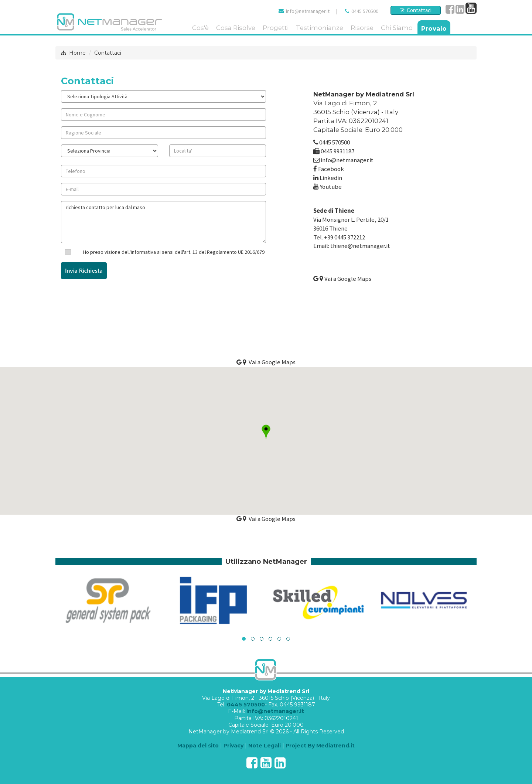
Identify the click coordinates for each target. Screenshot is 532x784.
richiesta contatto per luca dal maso (163, 222)
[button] (266, 432)
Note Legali (265, 746)
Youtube (331, 187)
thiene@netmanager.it (360, 246)
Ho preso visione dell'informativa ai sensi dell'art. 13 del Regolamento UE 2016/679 (174, 252)
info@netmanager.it (308, 11)
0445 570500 (365, 11)
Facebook (331, 169)
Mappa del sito (198, 746)
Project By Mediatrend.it (320, 746)
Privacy (233, 746)
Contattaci (416, 10)
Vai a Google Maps (342, 279)
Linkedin (331, 178)
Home (77, 53)
